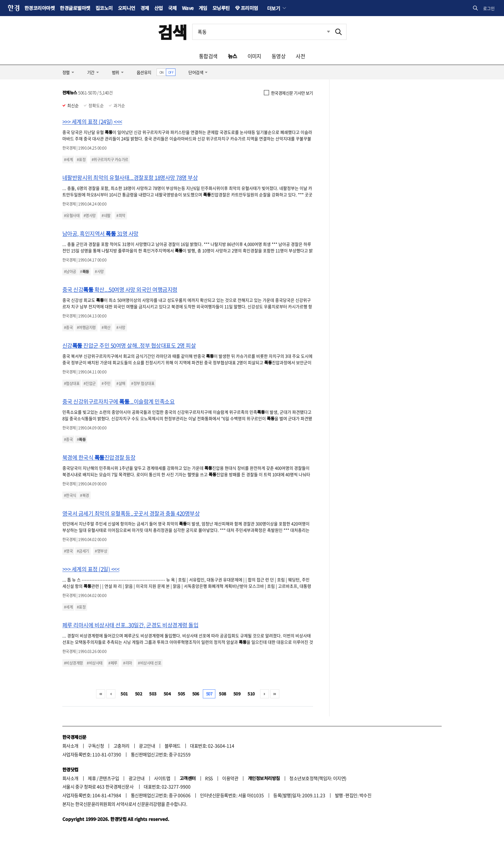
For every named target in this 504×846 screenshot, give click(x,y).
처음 (101, 694)
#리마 (127, 663)
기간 (91, 72)
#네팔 (106, 216)
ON (162, 72)
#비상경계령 (73, 663)
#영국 (68, 551)
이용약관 (230, 778)
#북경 (84, 495)
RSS (209, 778)
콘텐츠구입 (109, 778)
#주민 (106, 383)
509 (237, 694)
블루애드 (173, 746)
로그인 (489, 8)
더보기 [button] (274, 8)
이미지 (254, 56)
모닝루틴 (221, 8)
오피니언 (127, 8)
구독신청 (96, 746)
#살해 (121, 383)
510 (251, 694)
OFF (171, 72)
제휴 (92, 778)
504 (167, 694)
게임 (203, 8)
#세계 (68, 160)
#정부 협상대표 (143, 383)
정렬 (66, 72)
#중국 (68, 327)
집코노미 (104, 8)
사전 (300, 56)
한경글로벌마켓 (75, 8)
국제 (172, 8)
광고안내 (147, 746)
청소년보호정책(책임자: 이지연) (318, 778)
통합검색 (208, 56)
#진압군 (90, 383)
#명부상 (101, 551)
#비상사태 (94, 663)
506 (196, 694)
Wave (188, 8)
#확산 (106, 327)
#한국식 (70, 495)
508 (222, 694)
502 (139, 694)
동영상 (279, 56)
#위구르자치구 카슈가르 (110, 160)
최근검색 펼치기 (324, 32)
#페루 (113, 663)
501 (124, 694)
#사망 (99, 271)
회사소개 (70, 746)
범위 (116, 72)
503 (153, 694)
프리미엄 (249, 8)
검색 (172, 32)
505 (181, 694)
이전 (111, 694)
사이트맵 (162, 778)
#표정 (81, 160)
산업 (159, 8)
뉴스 (233, 56)
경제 (145, 8)
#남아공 (70, 271)
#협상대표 (72, 383)
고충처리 (122, 746)
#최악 (121, 216)
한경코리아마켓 (40, 8)
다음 (265, 694)
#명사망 (90, 216)
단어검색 (196, 72)
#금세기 (83, 551)
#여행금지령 (86, 327)
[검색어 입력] (262, 32)
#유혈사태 (72, 216)
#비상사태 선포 (149, 663)
